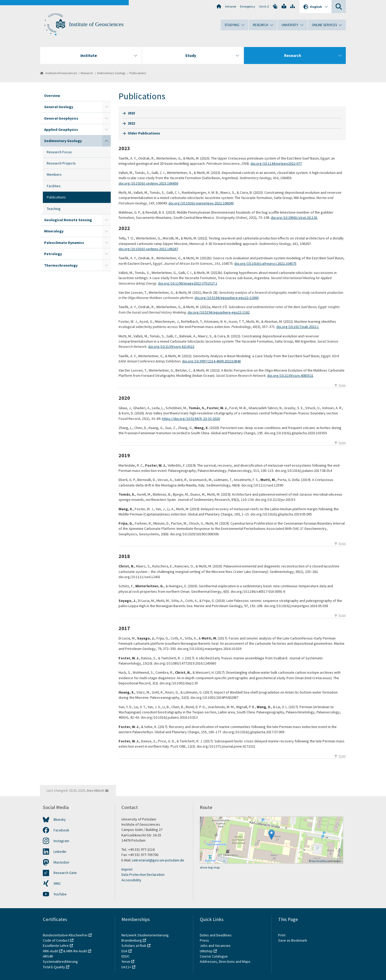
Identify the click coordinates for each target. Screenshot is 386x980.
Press (204, 940)
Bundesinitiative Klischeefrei (65, 935)
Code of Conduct (56, 940)
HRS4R (48, 956)
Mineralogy (54, 231)
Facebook (61, 830)
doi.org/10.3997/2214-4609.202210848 (211, 361)
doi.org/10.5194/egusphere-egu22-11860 (227, 298)
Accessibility (131, 880)
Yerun (126, 961)
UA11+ (126, 967)
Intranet (231, 6)
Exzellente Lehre (56, 946)
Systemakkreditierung (60, 961)
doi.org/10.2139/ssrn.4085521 (290, 375)
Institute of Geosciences (96, 24)
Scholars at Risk (134, 946)
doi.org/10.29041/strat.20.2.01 (294, 218)
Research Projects (61, 163)
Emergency (248, 6)
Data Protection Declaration (143, 875)
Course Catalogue (214, 956)
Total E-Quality (54, 967)
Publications (138, 73)
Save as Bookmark (293, 940)
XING (57, 883)
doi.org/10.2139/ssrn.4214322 (171, 347)
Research (87, 73)
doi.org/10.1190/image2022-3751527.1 (188, 283)
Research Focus (59, 152)
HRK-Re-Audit (77, 951)
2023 (131, 113)
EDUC (125, 956)
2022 (131, 123)
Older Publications (144, 133)
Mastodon (61, 862)
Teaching (54, 209)
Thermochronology (61, 265)
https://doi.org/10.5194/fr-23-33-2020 (191, 419)
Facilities (54, 186)
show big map (210, 867)
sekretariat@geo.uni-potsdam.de (158, 860)
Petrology (53, 254)
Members (54, 174)
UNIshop (206, 951)
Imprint (127, 869)
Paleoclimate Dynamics (64, 243)
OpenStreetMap (319, 861)
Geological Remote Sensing (68, 220)
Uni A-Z (264, 6)
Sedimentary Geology (111, 73)
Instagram (61, 841)
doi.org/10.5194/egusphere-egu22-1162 (219, 312)
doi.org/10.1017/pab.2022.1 (298, 327)
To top (342, 385)
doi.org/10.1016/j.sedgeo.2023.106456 (148, 183)
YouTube (60, 894)
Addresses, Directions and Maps (225, 961)
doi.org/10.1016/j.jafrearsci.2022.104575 (265, 263)
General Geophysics (61, 118)
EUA (124, 951)
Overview (52, 96)
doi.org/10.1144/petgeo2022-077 (276, 163)
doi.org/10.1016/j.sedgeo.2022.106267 (148, 249)
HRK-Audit (51, 951)
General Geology (59, 107)
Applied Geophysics (61, 130)
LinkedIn (60, 852)
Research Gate (65, 873)
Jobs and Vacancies (215, 946)
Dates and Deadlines (216, 935)
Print (282, 935)
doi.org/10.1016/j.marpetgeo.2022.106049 (201, 203)
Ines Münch (96, 790)
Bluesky (60, 819)
